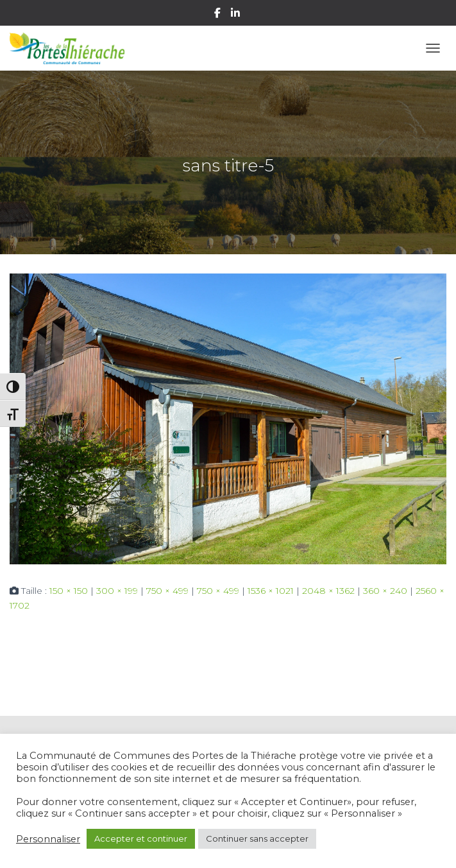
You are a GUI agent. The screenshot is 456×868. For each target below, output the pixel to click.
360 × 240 (385, 591)
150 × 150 (69, 591)
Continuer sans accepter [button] (257, 838)
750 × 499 (167, 591)
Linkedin (236, 15)
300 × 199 (117, 591)
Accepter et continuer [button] (141, 838)
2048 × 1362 (328, 591)
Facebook (218, 15)
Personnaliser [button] (48, 839)
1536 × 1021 (271, 591)
